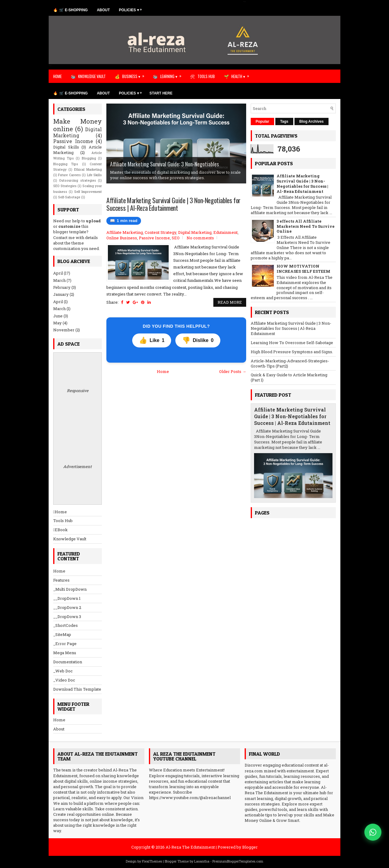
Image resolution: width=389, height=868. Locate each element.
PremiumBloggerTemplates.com (238, 861)
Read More (230, 302)
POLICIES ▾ (132, 9)
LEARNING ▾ (173, 74)
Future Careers (69, 175)
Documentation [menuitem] (68, 662)
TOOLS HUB (206, 76)
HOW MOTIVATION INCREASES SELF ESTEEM (303, 269)
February (62, 287)
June (58, 316)
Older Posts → (233, 371)
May (57, 323)
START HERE (161, 93)
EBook (60, 530)
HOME (57, 76)
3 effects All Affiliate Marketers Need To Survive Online (306, 226)
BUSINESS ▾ (135, 74)
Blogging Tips (66, 164)
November (64, 330)
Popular (262, 121)
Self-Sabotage (69, 197)
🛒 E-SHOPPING (74, 10)
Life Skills (94, 175)
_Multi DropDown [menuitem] (70, 589)
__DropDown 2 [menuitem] (67, 607)
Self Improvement (88, 192)
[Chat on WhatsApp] (373, 832)
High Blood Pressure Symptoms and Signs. (292, 352)
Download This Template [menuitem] (77, 689)
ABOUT (103, 10)
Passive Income (154, 238)
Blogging (89, 158)
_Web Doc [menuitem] (63, 671)
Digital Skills (66, 147)
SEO (176, 238)
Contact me (64, 238)
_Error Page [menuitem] (65, 644)
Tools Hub (63, 521)
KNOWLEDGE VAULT (92, 76)
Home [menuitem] (59, 571)
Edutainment (225, 232)
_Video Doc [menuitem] (64, 680)
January (61, 294)
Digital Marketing (195, 232)
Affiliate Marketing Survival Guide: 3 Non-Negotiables (164, 164)
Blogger (250, 847)
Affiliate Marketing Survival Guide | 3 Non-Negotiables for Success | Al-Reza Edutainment (173, 204)
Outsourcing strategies (77, 180)
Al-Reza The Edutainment (190, 847)
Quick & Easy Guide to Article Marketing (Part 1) (289, 377)
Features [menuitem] (61, 580)
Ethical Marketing (88, 169)
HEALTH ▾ (242, 74)
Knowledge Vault (70, 539)
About (59, 729)
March (59, 280)
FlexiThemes (152, 861)
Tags (284, 121)
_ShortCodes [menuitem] (65, 625)
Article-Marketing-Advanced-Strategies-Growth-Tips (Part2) (290, 363)
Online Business (122, 238)
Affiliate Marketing (125, 232)
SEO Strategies (65, 186)
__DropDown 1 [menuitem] (67, 598)
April (58, 273)
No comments (200, 238)
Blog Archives (312, 121)
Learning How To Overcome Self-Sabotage (292, 343)
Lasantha (202, 861)
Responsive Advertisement (77, 429)
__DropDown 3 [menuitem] (67, 617)
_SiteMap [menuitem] (62, 634)
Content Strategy (160, 232)
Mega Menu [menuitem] (65, 653)
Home (163, 371)
